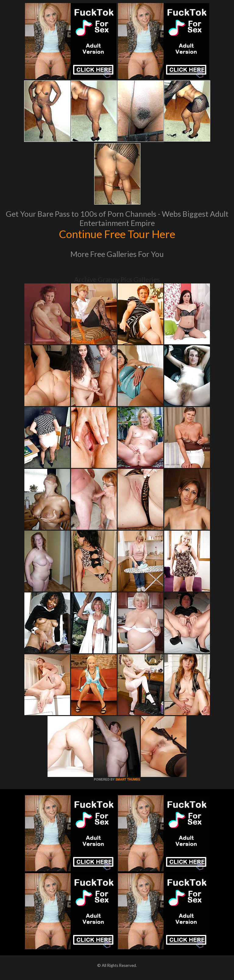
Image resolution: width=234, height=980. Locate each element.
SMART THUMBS (128, 780)
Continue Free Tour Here (117, 234)
